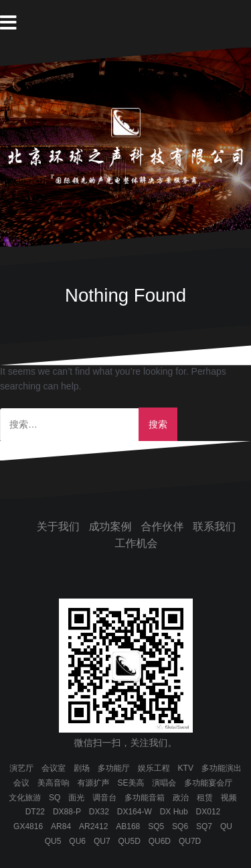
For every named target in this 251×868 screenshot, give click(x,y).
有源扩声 (94, 783)
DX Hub (174, 812)
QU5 (53, 841)
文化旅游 (25, 798)
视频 (229, 798)
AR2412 (93, 826)
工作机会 (137, 543)
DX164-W (135, 812)
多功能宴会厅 (208, 783)
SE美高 (131, 783)
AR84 (61, 826)
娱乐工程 (154, 768)
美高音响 (54, 783)
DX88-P (67, 812)
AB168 (128, 826)
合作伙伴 (162, 526)
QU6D (160, 841)
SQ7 (204, 826)
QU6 (77, 841)
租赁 (205, 798)
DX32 (99, 812)
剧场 (82, 768)
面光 (76, 798)
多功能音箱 (145, 798)
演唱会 (164, 783)
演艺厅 (21, 768)
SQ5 (156, 826)
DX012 (208, 812)
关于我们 (58, 526)
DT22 (35, 812)
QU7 (102, 841)
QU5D (129, 841)
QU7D (190, 841)
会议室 (54, 768)
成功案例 (110, 526)
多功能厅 (114, 768)
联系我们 (214, 526)
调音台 (104, 798)
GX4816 (28, 826)
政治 (181, 798)
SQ (55, 798)
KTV (186, 768)
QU (226, 826)
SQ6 (180, 826)
